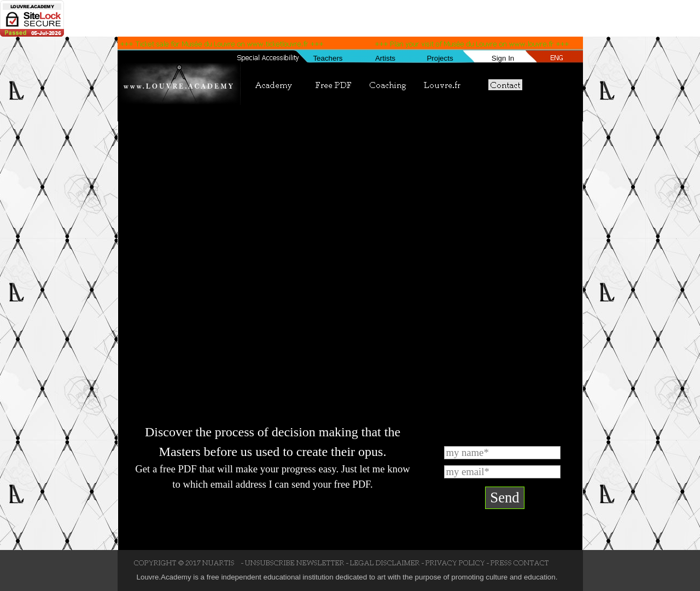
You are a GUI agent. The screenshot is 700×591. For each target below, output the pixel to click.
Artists (385, 58)
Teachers (328, 58)
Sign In (503, 58)
